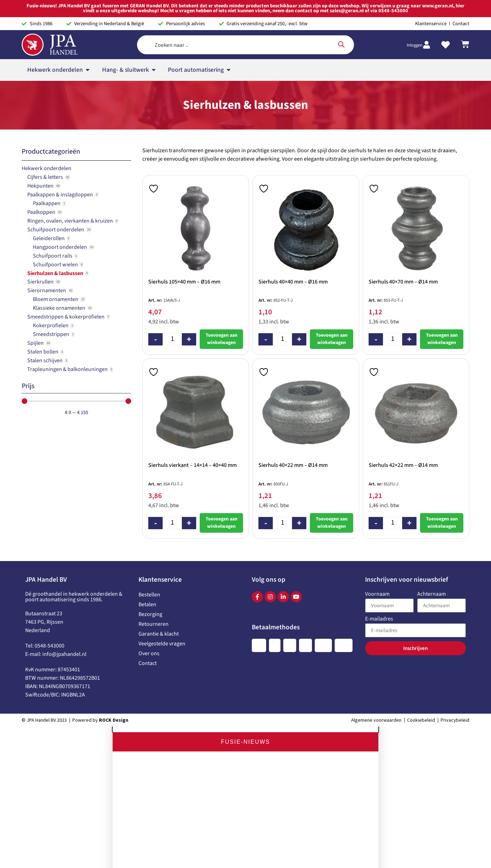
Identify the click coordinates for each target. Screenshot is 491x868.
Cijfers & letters (45, 104)
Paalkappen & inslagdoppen (60, 122)
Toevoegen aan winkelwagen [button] (222, 266)
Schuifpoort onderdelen (56, 157)
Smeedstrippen (51, 261)
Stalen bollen (43, 279)
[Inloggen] (426, 14)
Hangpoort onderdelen (60, 174)
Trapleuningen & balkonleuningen (67, 296)
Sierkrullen (40, 209)
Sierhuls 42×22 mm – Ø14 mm (403, 392)
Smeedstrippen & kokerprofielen (66, 244)
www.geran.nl (198, 863)
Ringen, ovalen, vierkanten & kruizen (70, 148)
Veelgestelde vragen (162, 571)
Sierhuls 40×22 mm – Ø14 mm (293, 392)
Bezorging (150, 541)
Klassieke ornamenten (59, 235)
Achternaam (432, 522)
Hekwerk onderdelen (47, 96)
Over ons (149, 581)
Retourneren (154, 551)
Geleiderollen (49, 166)
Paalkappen (47, 131)
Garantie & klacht (159, 561)
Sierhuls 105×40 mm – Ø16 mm (184, 209)
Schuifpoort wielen (55, 192)
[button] (245, 657)
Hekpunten (40, 113)
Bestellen (149, 522)
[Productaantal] (172, 267)
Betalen (147, 532)
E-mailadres (379, 547)
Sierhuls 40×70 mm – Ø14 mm (403, 209)
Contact (148, 590)
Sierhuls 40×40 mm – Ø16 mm (293, 209)
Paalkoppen (41, 139)
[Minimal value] (76, 328)
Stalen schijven (45, 288)
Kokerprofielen (51, 253)
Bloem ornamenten (56, 226)
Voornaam (377, 522)
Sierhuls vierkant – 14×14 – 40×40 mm (193, 392)
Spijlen (35, 270)
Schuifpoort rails (53, 183)
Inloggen (415, 15)
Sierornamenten (47, 218)
